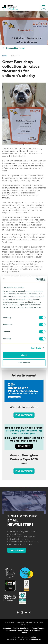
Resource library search (16, 48)
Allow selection (24, 362)
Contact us (7, 628)
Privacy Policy (29, 630)
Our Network (11, 630)
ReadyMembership (34, 639)
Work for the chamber (21, 628)
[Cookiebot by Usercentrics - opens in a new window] (36, 280)
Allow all (24, 355)
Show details (36, 348)
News (5, 56)
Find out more (24, 415)
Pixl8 (34, 637)
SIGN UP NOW (17, 550)
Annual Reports (38, 628)
